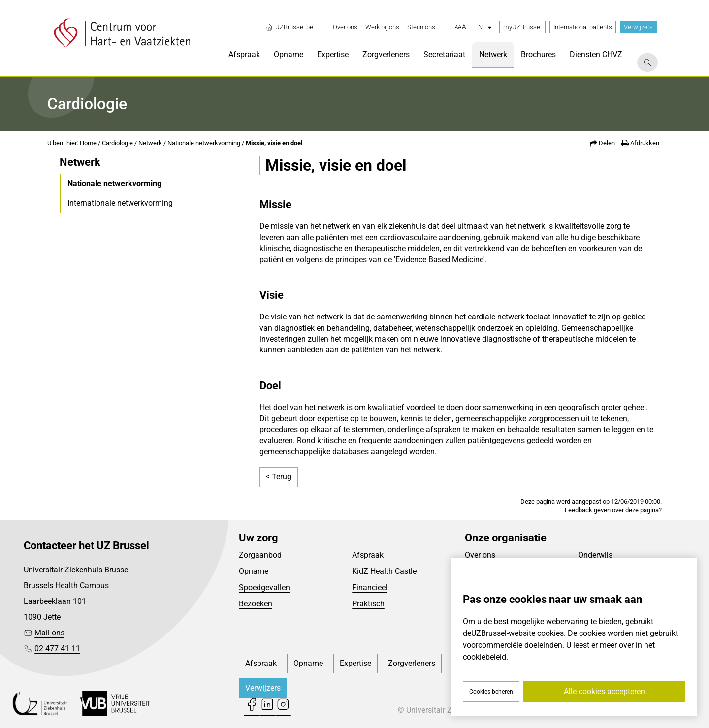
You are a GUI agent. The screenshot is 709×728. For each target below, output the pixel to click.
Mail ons (49, 633)
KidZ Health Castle (384, 571)
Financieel (370, 587)
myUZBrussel (522, 27)
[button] (461, 27)
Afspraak (368, 555)
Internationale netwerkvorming (120, 203)
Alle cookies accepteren (604, 691)
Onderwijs (595, 555)
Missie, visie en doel (274, 143)
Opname (254, 571)
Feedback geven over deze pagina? (613, 510)
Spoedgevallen (264, 587)
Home (88, 143)
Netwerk (150, 143)
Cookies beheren (491, 692)
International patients (583, 27)
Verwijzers (638, 27)
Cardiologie (117, 143)
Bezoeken (256, 604)
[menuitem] (345, 27)
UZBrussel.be (289, 27)
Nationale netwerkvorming (204, 143)
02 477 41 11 (57, 649)
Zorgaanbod (260, 555)
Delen (607, 143)
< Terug (279, 477)
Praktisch (368, 604)
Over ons (480, 555)
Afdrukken (645, 143)
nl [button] (485, 27)
